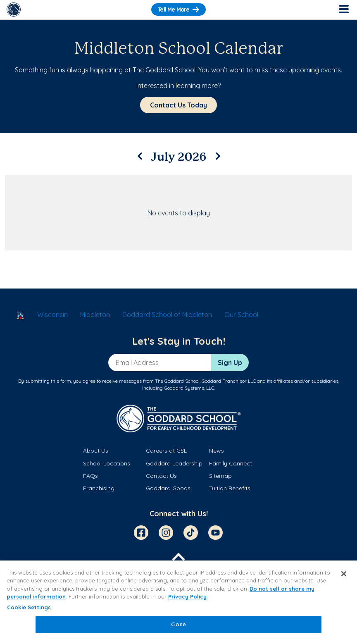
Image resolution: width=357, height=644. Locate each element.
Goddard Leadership (174, 463)
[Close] (344, 574)
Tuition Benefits (230, 488)
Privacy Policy (187, 596)
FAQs (90, 476)
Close (178, 624)
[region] (178, 602)
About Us (96, 451)
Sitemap (220, 476)
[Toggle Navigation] (343, 10)
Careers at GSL (166, 451)
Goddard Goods (168, 488)
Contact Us (161, 476)
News (217, 451)
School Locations (107, 463)
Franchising (99, 488)
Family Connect (231, 463)
